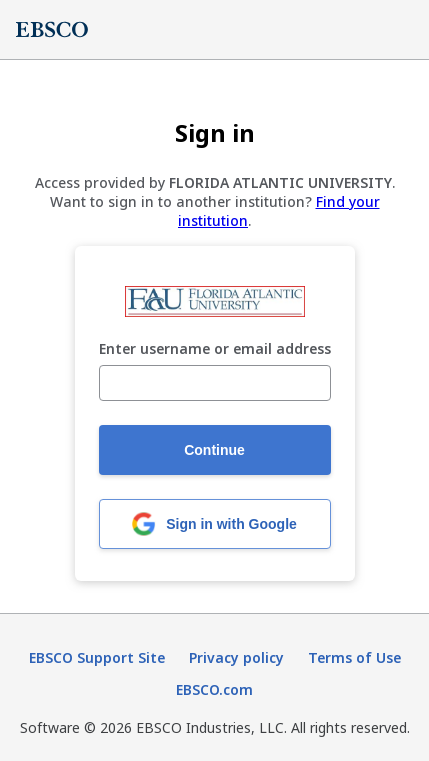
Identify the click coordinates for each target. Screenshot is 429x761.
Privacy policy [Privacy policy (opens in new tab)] (236, 657)
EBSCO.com (214, 689)
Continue (214, 450)
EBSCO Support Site (97, 657)
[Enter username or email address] (215, 383)
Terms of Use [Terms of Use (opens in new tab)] (354, 657)
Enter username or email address (215, 349)
